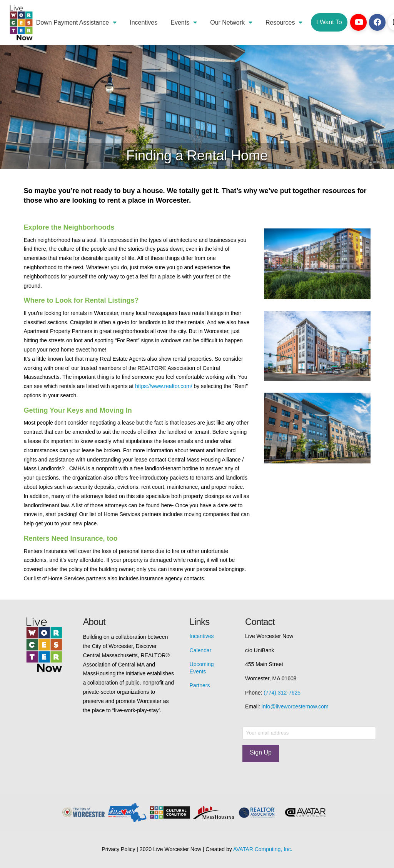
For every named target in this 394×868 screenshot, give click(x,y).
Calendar (201, 650)
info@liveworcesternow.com (295, 706)
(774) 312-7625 (282, 693)
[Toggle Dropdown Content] (329, 22)
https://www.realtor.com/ (164, 386)
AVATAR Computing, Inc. (263, 849)
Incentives (202, 636)
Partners (200, 685)
